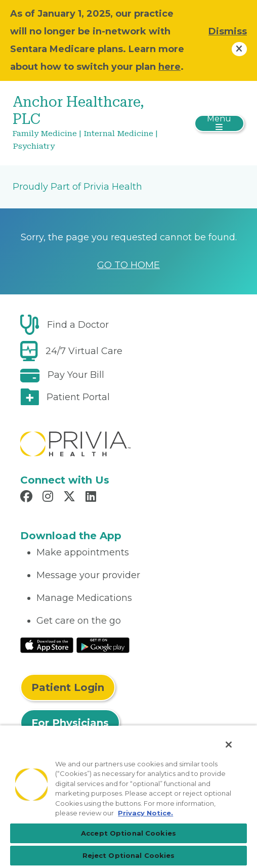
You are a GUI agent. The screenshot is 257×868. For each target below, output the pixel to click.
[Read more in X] (71, 498)
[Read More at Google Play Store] (103, 644)
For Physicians (70, 723)
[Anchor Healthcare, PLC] (90, 123)
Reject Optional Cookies (129, 855)
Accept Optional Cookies (128, 833)
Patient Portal (78, 397)
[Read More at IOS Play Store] (47, 644)
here (169, 67)
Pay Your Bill (76, 375)
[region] (128, 796)
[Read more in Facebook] (28, 498)
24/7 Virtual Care (84, 351)
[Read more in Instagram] (49, 498)
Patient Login (68, 687)
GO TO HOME (128, 265)
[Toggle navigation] (219, 123)
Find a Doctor (78, 325)
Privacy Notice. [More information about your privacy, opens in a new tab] (145, 813)
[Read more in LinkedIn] (92, 498)
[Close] (229, 745)
